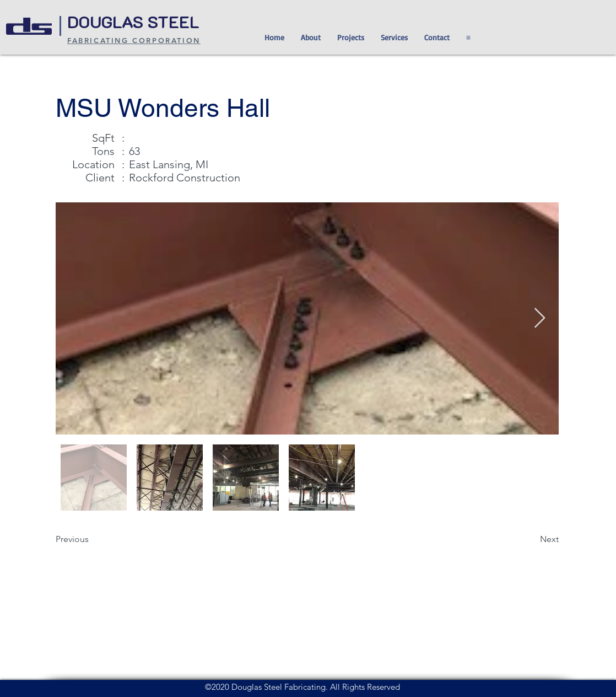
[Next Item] (540, 318)
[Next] (531, 539)
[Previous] (92, 539)
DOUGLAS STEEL (136, 22)
